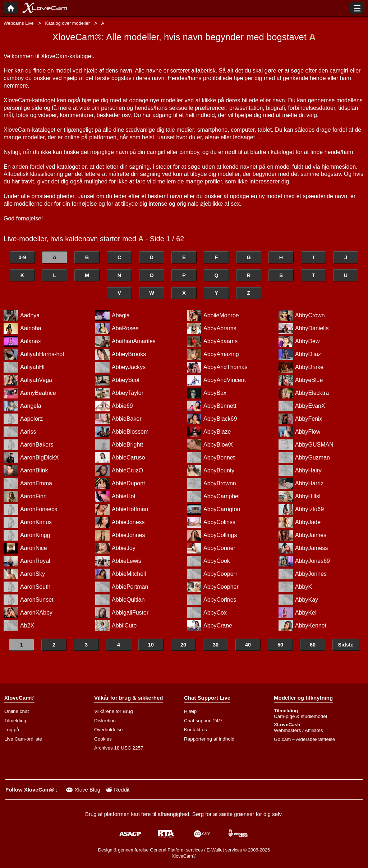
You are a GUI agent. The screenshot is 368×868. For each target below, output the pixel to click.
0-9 (22, 257)
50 (280, 645)
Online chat (17, 711)
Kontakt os (195, 730)
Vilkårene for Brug (114, 711)
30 (216, 645)
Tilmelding (15, 721)
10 (151, 645)
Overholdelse (109, 730)
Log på (12, 730)
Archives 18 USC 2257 (119, 748)
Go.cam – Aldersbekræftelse (304, 739)
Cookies (103, 739)
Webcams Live (19, 23)
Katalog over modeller (67, 23)
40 (248, 645)
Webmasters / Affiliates (298, 730)
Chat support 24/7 (203, 721)
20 (183, 645)
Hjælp (190, 711)
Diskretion (105, 721)
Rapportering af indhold (209, 739)
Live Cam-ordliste (23, 739)
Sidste (346, 645)
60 (313, 645)
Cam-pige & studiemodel (300, 716)
